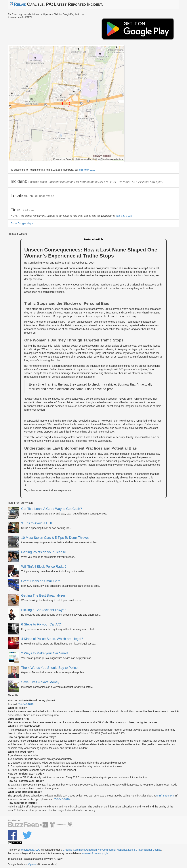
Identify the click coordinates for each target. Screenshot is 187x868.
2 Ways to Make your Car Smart (44, 653)
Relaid (20, 4)
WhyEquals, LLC (30, 850)
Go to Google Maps (22, 223)
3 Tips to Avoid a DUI (37, 523)
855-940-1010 (87, 170)
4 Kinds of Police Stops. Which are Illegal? (52, 639)
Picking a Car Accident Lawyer (43, 610)
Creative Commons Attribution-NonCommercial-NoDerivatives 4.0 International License (112, 850)
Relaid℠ (12, 850)
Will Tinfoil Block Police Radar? (44, 567)
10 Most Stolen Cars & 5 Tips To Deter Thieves (55, 538)
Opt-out (32, 864)
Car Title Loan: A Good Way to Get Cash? (52, 509)
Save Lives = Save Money (40, 682)
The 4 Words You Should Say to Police (49, 668)
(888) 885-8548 (165, 796)
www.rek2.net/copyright (95, 853)
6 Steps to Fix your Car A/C (41, 624)
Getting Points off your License (44, 552)
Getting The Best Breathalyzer (43, 595)
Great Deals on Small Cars (41, 581)
